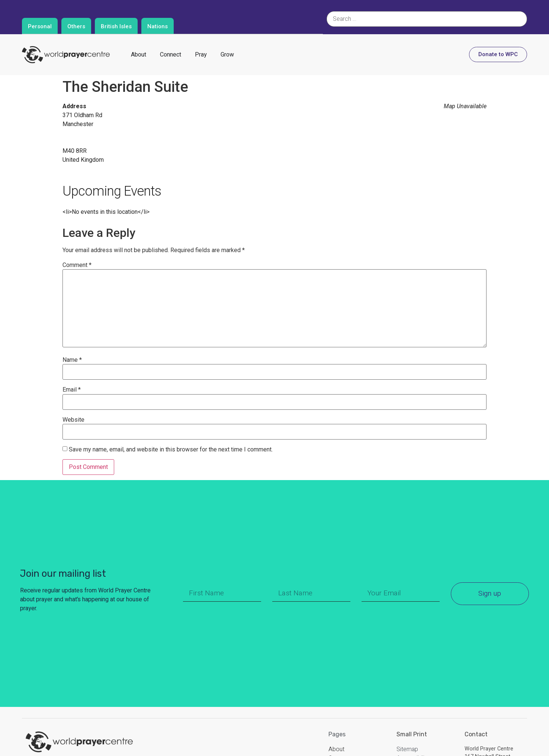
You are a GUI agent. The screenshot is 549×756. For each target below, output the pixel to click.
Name (72, 360)
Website (73, 420)
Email (72, 390)
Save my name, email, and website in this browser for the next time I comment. (171, 450)
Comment (77, 265)
